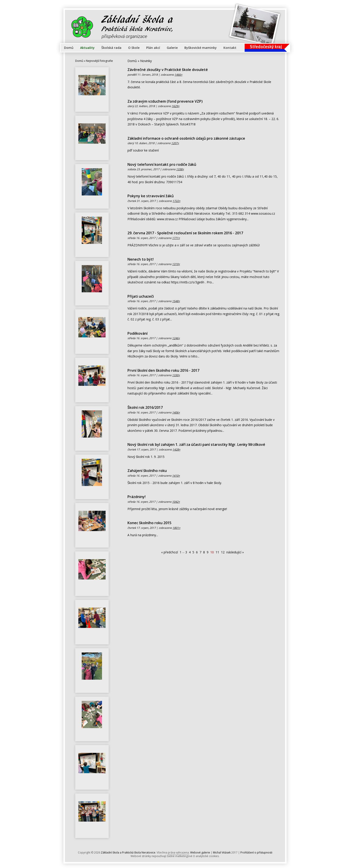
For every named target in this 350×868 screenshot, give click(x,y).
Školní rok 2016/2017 (145, 407)
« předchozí (170, 552)
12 (223, 552)
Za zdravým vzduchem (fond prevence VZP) (165, 101)
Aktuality (87, 48)
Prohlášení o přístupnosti (256, 852)
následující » (235, 552)
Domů (69, 48)
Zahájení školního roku (147, 471)
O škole (134, 48)
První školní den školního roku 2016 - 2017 (163, 370)
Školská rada (111, 48)
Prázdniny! (136, 497)
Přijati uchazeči (141, 296)
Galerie (172, 48)
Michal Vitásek (222, 852)
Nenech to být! (141, 259)
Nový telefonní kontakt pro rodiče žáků (162, 164)
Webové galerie (200, 852)
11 (217, 552)
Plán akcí (153, 48)
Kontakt (230, 48)
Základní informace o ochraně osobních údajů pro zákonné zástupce (186, 138)
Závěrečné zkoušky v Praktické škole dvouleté (168, 70)
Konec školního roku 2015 (149, 523)
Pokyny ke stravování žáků (151, 196)
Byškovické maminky (201, 48)
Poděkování (137, 333)
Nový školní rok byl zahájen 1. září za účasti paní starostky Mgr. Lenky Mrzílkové (196, 444)
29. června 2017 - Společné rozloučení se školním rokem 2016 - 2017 (185, 233)
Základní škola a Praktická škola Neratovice (128, 852)
